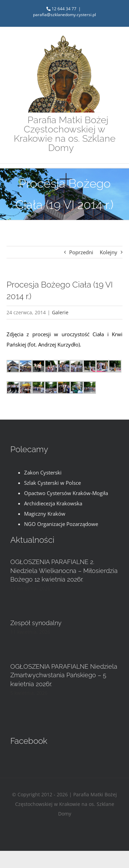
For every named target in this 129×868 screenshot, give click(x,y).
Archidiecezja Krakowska (53, 503)
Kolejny (109, 252)
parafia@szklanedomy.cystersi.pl (64, 15)
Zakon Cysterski (43, 472)
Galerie (60, 312)
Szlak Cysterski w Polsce (52, 483)
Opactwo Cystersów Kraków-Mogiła (66, 493)
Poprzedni (81, 252)
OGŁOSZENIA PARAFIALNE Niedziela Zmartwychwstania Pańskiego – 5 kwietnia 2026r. (64, 675)
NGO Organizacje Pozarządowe (61, 524)
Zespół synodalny (36, 623)
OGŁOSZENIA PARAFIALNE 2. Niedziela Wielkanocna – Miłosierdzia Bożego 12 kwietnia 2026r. (64, 570)
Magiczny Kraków (45, 514)
